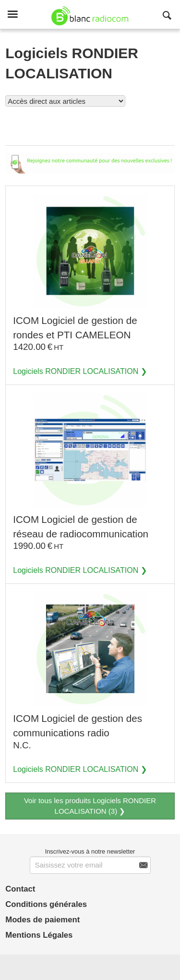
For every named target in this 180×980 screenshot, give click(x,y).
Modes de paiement (42, 920)
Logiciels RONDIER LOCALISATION (76, 371)
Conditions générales (46, 904)
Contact (20, 889)
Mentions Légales (39, 935)
